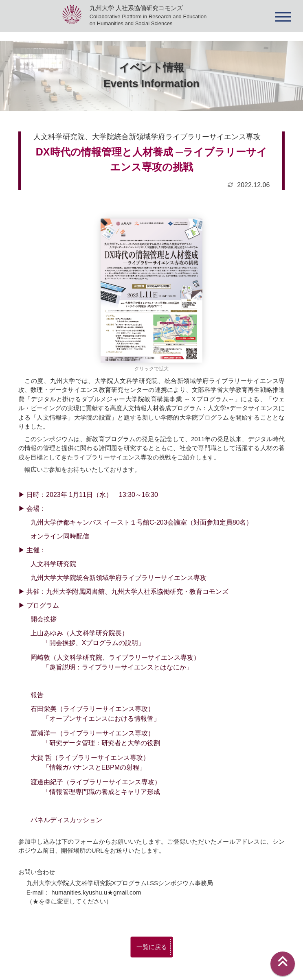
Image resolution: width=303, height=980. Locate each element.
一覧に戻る (152, 947)
